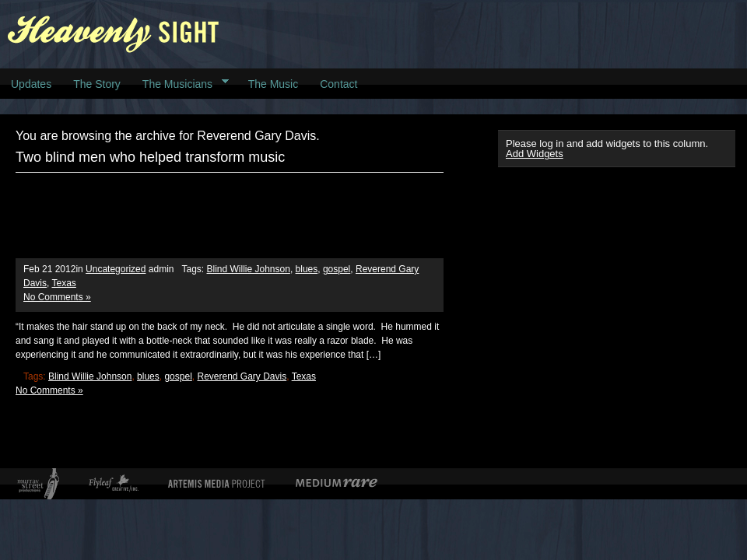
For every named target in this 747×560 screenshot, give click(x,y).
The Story (97, 84)
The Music (274, 84)
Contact (338, 84)
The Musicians (180, 83)
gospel (337, 269)
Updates (31, 84)
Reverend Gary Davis (242, 376)
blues (307, 269)
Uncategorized (116, 269)
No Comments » (57, 297)
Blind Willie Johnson (249, 269)
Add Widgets (535, 154)
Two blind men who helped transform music (150, 157)
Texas (63, 283)
